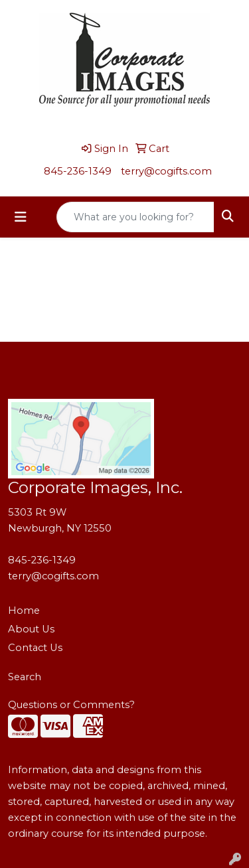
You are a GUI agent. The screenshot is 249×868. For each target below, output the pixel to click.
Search (25, 677)
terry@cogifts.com (166, 171)
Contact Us (35, 648)
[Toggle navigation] (21, 217)
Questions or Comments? (71, 705)
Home (24, 611)
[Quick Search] (135, 217)
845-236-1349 (78, 171)
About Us (31, 629)
